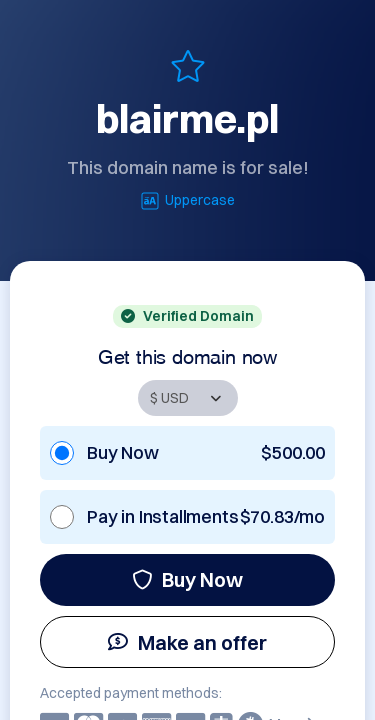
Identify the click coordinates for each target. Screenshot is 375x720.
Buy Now (187, 579)
